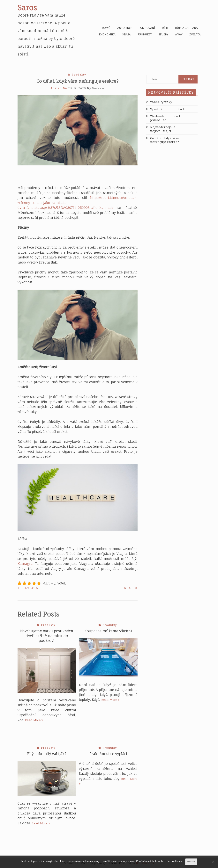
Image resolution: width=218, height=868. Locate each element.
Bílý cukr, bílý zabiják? (47, 754)
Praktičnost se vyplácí (108, 754)
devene (98, 88)
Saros (27, 8)
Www (179, 34)
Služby (163, 34)
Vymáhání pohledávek (168, 109)
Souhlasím (191, 861)
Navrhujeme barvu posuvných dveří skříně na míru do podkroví (47, 636)
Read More (34, 720)
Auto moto (125, 28)
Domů (106, 28)
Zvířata (195, 34)
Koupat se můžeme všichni (108, 631)
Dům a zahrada (186, 28)
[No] (213, 862)
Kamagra (25, 564)
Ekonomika (107, 34)
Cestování (148, 28)
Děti (165, 28)
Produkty (145, 34)
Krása (127, 34)
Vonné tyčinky (161, 102)
